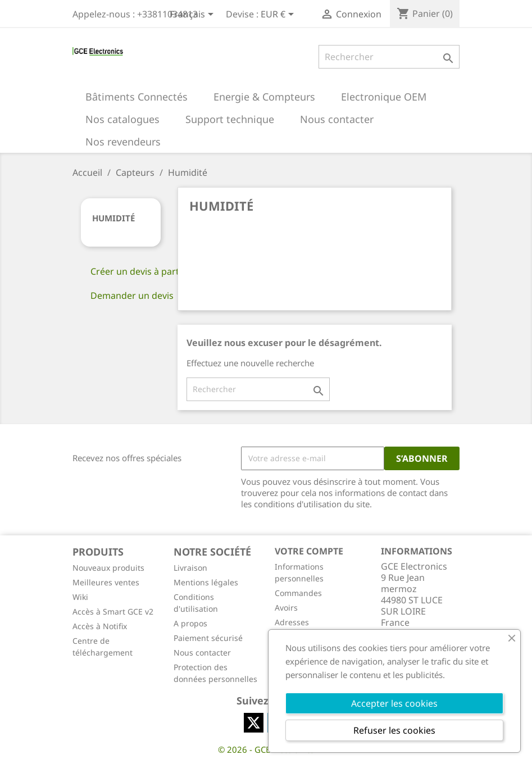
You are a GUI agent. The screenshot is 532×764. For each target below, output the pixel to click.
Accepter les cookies (394, 703)
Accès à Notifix (100, 626)
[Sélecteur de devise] (279, 15)
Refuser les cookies (394, 730)
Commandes (298, 593)
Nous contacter (202, 652)
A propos (190, 623)
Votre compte (309, 551)
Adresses (292, 622)
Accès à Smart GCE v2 (113, 611)
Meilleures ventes (106, 582)
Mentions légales (206, 582)
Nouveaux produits (108, 568)
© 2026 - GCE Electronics (266, 749)
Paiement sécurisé (208, 638)
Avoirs (286, 608)
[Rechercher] (389, 57)
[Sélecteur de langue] (194, 15)
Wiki (80, 597)
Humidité (113, 218)
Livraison (190, 568)
